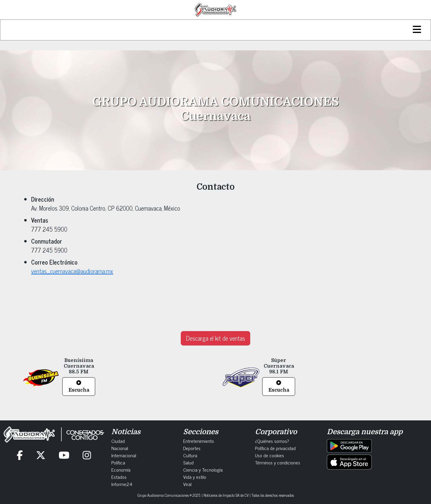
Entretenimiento (199, 441)
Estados (119, 477)
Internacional (124, 455)
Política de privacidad (275, 448)
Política (118, 462)
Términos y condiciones (278, 462)
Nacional (120, 448)
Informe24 (122, 484)
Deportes (192, 448)
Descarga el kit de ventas (215, 338)
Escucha (79, 387)
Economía (121, 470)
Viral (187, 484)
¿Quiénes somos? (272, 441)
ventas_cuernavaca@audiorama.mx (72, 271)
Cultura (190, 455)
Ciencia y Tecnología (203, 470)
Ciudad (118, 441)
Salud (188, 462)
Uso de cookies (270, 455)
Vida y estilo (195, 477)
